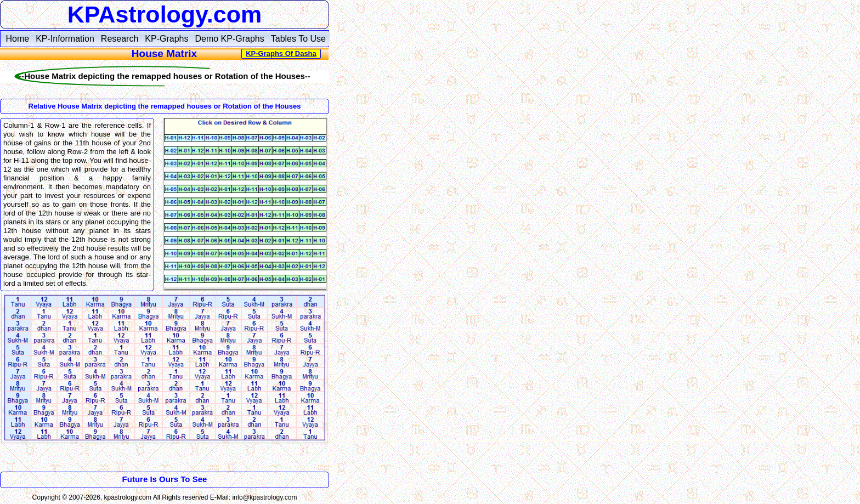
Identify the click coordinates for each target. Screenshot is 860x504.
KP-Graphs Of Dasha (281, 53)
